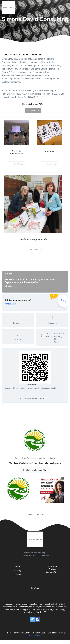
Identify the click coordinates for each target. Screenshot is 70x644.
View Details (16, 164)
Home (17, 566)
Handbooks (49, 151)
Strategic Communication (16, 152)
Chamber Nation (35, 636)
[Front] (9, 8)
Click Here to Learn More (35, 470)
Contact (18, 575)
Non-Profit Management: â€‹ (33, 239)
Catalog (17, 570)
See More (33, 110)
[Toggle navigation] (66, 8)
